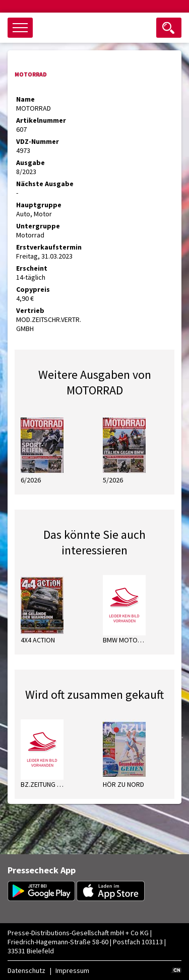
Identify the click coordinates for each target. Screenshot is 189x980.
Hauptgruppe (39, 205)
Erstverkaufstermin (49, 247)
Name (25, 99)
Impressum (72, 970)
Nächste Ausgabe (45, 184)
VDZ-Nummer (38, 141)
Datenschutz (26, 970)
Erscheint (32, 268)
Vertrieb (30, 310)
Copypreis (33, 289)
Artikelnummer (41, 120)
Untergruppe (38, 226)
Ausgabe (30, 162)
